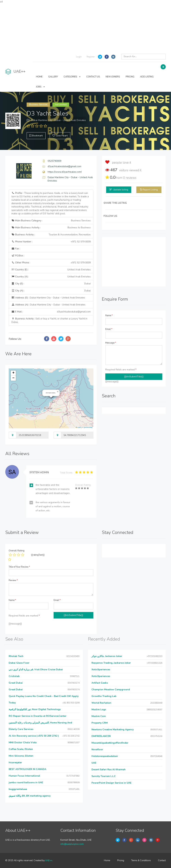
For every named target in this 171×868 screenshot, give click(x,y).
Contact (162, 860)
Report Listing (150, 190)
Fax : (16, 249)
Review (13, 580)
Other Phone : (51, 263)
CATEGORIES (72, 77)
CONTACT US (93, 77)
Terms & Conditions (141, 860)
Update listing (121, 190)
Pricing (121, 860)
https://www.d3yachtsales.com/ (65, 172)
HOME (39, 77)
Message (111, 343)
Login (79, 57)
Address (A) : (48, 305)
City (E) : (51, 284)
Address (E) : (48, 298)
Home (107, 860)
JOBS (40, 87)
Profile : (50, 203)
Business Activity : (51, 235)
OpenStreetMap (88, 427)
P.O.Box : (18, 256)
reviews (130, 178)
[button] (58, 392)
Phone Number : (51, 242)
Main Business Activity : (51, 228)
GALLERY (53, 77)
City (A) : (51, 291)
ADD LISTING (147, 77)
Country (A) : (51, 277)
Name (109, 315)
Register (91, 57)
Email (109, 329)
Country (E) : (51, 270)
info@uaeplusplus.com (72, 844)
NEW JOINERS (113, 77)
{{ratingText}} (38, 555)
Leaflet (78, 427)
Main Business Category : (51, 221)
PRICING (130, 77)
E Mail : (51, 312)
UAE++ (49, 860)
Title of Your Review (19, 567)
